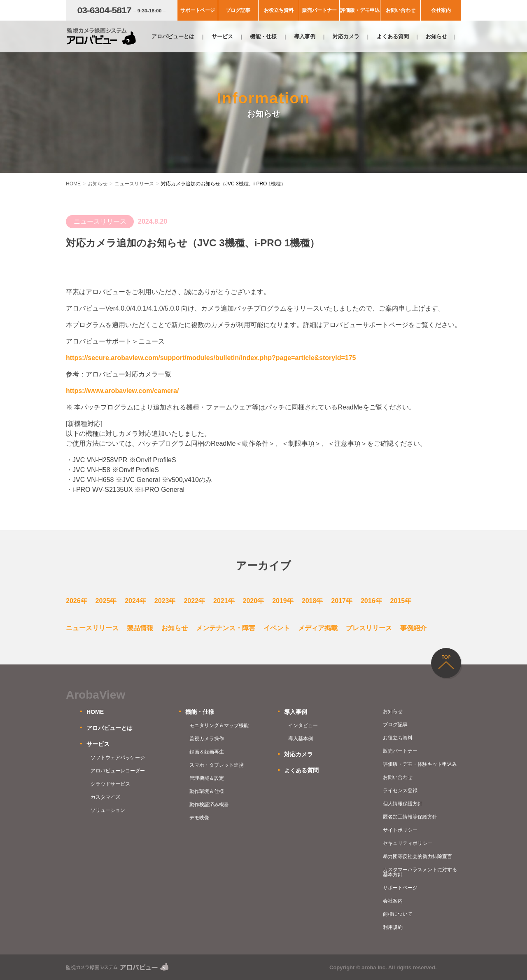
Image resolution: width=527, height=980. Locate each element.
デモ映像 (199, 818)
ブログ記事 (238, 10)
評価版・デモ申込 (360, 10)
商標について (398, 914)
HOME (95, 712)
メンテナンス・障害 (226, 628)
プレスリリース (369, 628)
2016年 (371, 601)
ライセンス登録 (400, 791)
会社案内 (441, 10)
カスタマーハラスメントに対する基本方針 (420, 872)
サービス (222, 36)
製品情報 (140, 628)
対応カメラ (346, 36)
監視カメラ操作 (207, 739)
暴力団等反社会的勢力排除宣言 (417, 856)
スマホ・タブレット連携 (217, 765)
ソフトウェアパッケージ (118, 758)
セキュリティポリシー (408, 843)
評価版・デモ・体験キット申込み (420, 764)
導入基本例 (301, 739)
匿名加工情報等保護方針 (410, 817)
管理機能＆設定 (207, 778)
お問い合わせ (401, 10)
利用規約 (393, 927)
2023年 (165, 601)
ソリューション (108, 810)
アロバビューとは (173, 36)
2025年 (106, 601)
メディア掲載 (318, 628)
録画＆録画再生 (207, 752)
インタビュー (303, 725)
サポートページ (198, 10)
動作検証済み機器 (209, 805)
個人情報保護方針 (403, 804)
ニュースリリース (92, 628)
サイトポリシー (400, 830)
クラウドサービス (110, 784)
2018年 (312, 601)
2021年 (224, 601)
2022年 (194, 601)
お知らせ (436, 36)
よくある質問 (393, 36)
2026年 (77, 601)
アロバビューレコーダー (118, 771)
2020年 (254, 601)
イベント (277, 628)
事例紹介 (413, 628)
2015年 (401, 601)
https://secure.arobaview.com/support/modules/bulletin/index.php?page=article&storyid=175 (211, 358)
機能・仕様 (263, 36)
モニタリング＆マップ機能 (219, 725)
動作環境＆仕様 (207, 791)
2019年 (283, 601)
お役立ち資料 (279, 10)
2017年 (342, 601)
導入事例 (305, 36)
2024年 (135, 601)
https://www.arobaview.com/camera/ (122, 391)
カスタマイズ (105, 797)
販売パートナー (319, 10)
